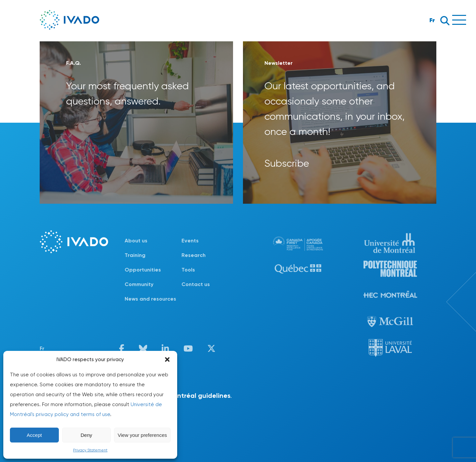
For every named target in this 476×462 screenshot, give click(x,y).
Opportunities (143, 270)
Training (135, 255)
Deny (86, 435)
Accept (34, 435)
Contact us (196, 284)
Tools (188, 270)
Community (139, 284)
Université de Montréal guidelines (178, 396)
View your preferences (142, 435)
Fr (432, 20)
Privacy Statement (90, 450)
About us (136, 241)
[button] (167, 359)
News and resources (150, 299)
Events (190, 241)
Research (194, 255)
